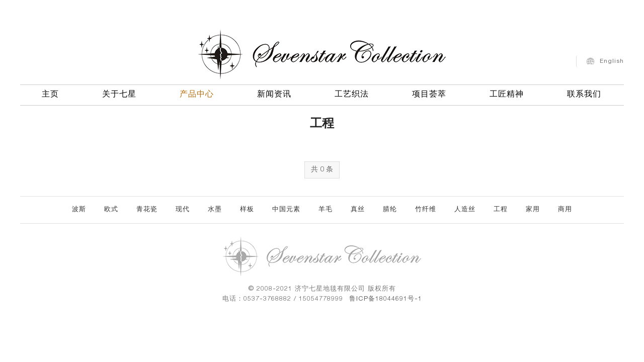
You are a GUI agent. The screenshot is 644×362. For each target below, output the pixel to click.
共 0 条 (322, 170)
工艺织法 (352, 93)
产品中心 (197, 93)
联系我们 (584, 93)
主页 (50, 93)
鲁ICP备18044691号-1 (386, 299)
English (612, 59)
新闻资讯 (274, 93)
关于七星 (119, 93)
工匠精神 (507, 93)
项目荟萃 (429, 93)
